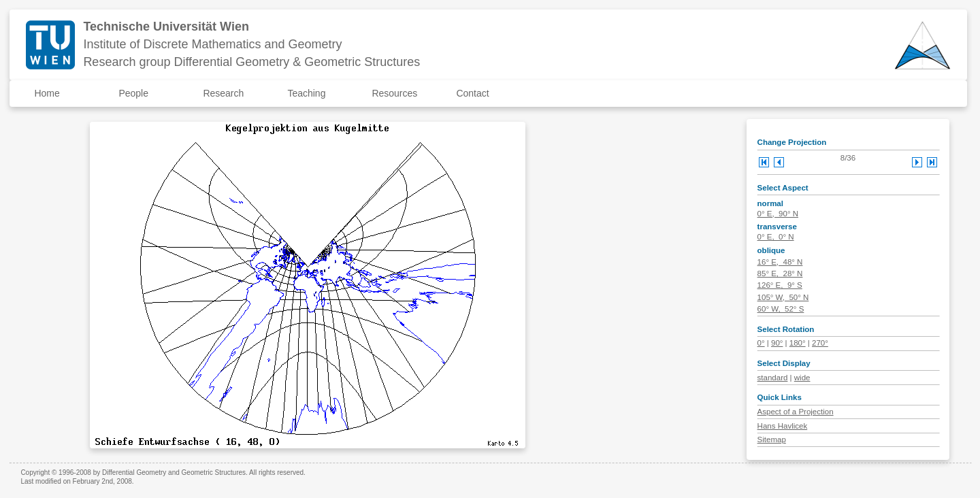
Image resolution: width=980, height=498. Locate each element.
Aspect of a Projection (796, 412)
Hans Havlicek (783, 426)
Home (47, 93)
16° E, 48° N (780, 262)
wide (802, 378)
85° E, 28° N (780, 273)
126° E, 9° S (780, 285)
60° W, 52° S (781, 309)
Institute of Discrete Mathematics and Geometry (212, 44)
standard (773, 378)
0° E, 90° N (778, 214)
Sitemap (772, 439)
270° (820, 343)
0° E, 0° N (776, 237)
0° (761, 343)
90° (777, 343)
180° (798, 343)
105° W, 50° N (783, 297)
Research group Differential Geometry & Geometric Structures (251, 62)
